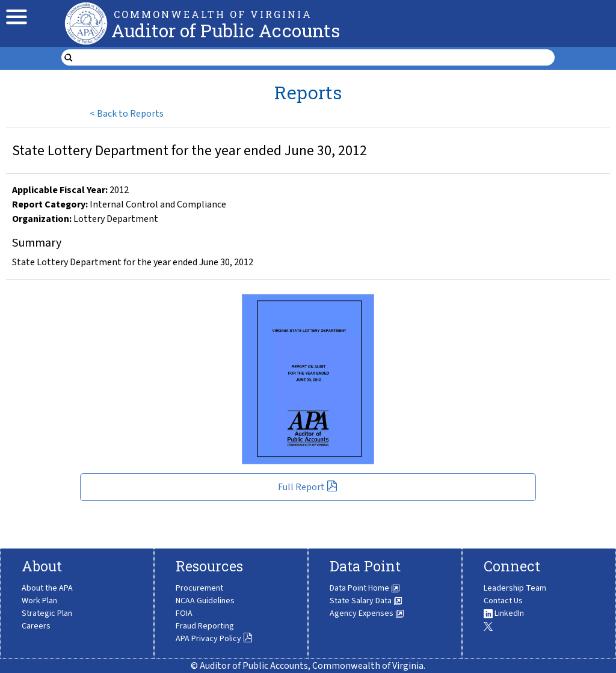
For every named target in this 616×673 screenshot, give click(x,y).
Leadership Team (515, 588)
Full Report (308, 487)
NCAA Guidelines (205, 601)
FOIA (184, 613)
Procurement (199, 588)
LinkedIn (504, 613)
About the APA (47, 588)
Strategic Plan (47, 613)
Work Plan (39, 601)
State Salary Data (366, 601)
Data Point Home (365, 588)
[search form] (315, 58)
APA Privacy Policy (214, 639)
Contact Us (503, 601)
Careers (36, 626)
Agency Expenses (367, 613)
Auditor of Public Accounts (226, 30)
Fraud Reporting (205, 626)
